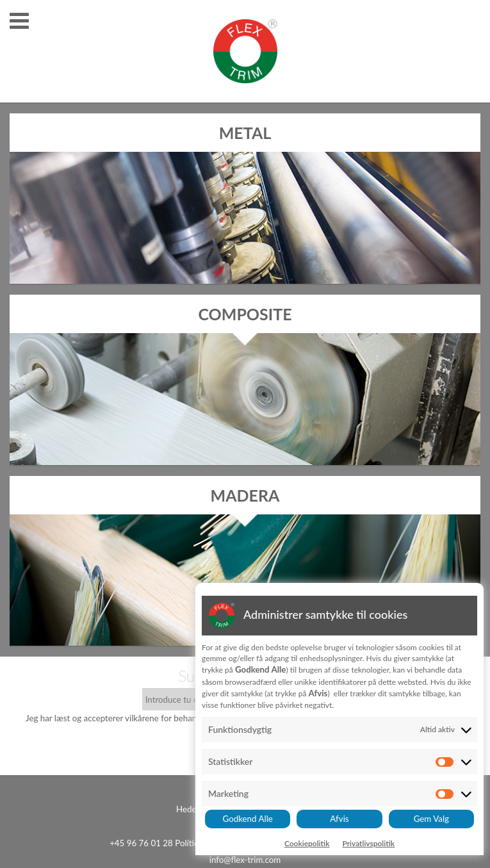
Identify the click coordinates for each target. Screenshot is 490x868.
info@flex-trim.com (245, 860)
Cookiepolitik (307, 843)
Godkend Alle (248, 819)
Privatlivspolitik (368, 843)
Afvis (339, 819)
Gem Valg (431, 819)
